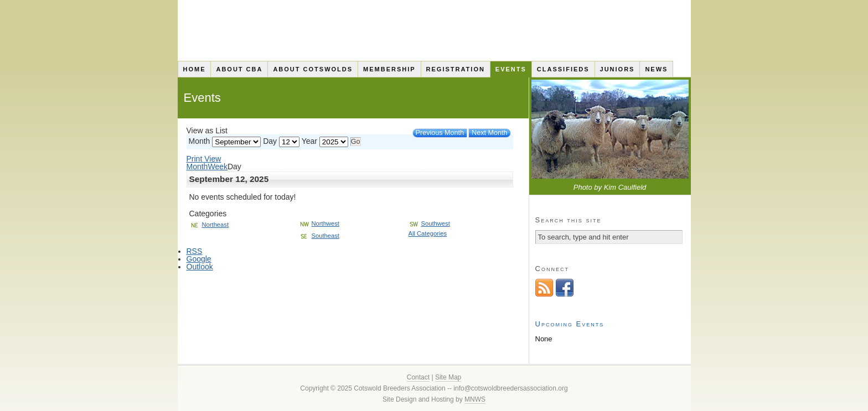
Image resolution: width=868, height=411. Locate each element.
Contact (418, 377)
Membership (389, 69)
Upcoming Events (570, 324)
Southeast (319, 236)
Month (200, 141)
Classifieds (563, 69)
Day (270, 141)
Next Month (489, 133)
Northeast (209, 225)
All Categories (428, 233)
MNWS (475, 399)
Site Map (448, 377)
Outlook (200, 267)
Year (309, 141)
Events (511, 69)
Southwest (429, 223)
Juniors (618, 69)
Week (218, 167)
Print (204, 159)
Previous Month (440, 133)
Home (194, 69)
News (656, 69)
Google (199, 259)
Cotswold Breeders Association (434, 30)
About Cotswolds (313, 69)
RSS (195, 251)
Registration (456, 69)
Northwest (319, 223)
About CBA (239, 69)
